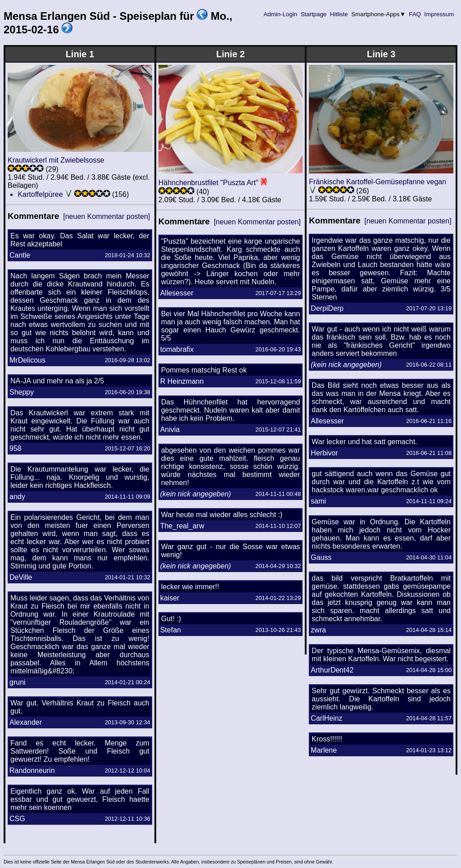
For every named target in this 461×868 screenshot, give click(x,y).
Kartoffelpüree (40, 194)
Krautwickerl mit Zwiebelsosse (56, 160)
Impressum (439, 14)
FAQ (415, 14)
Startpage (314, 14)
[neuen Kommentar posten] (106, 216)
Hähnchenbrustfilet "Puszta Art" (208, 183)
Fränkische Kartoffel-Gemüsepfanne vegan (377, 182)
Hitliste (339, 14)
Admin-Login (280, 14)
